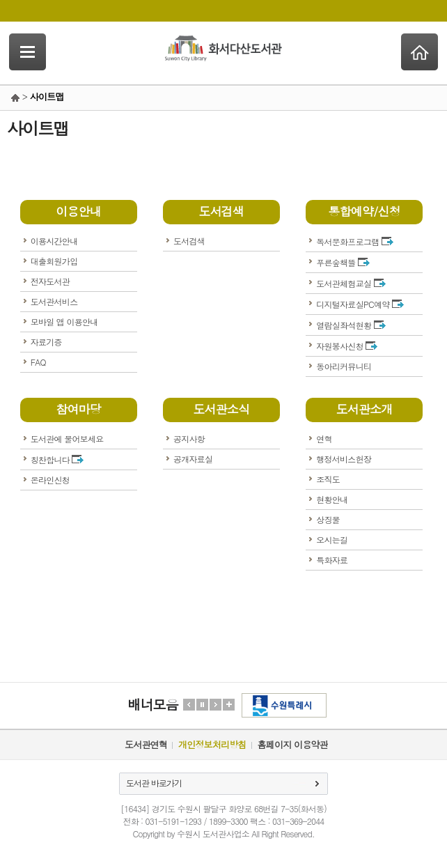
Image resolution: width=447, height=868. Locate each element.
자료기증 (46, 342)
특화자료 (332, 560)
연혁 (324, 439)
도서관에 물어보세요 (67, 439)
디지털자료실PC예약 (360, 304)
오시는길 (332, 540)
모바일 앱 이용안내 (64, 321)
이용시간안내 (54, 241)
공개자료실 (193, 459)
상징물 (328, 519)
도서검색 (189, 241)
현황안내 (332, 499)
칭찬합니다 (57, 459)
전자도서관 (50, 281)
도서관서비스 (54, 301)
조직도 (328, 479)
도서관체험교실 (351, 283)
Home (419, 52)
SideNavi (28, 52)
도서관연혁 (146, 744)
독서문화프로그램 (355, 241)
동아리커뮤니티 (344, 366)
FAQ (38, 362)
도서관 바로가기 (154, 783)
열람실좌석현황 (351, 325)
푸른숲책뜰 (343, 262)
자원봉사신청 (347, 346)
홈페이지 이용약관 (293, 744)
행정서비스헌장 (344, 459)
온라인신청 (50, 480)
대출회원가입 (54, 261)
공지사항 (189, 439)
